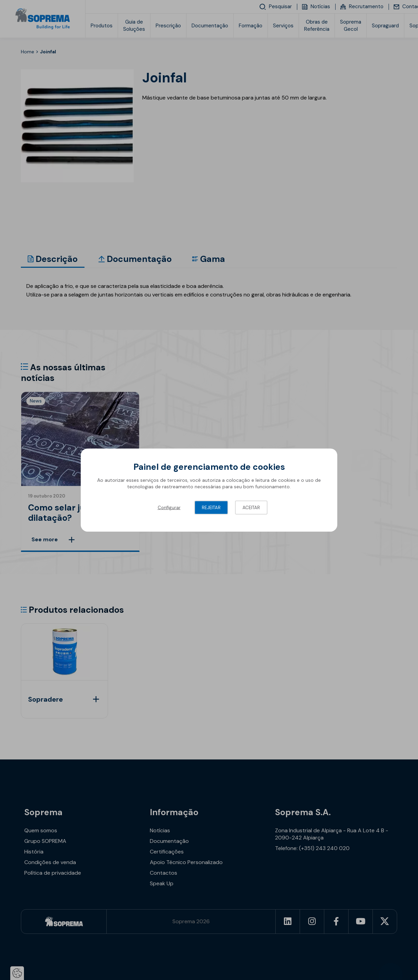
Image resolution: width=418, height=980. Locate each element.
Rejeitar (211, 507)
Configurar (169, 507)
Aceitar (251, 507)
